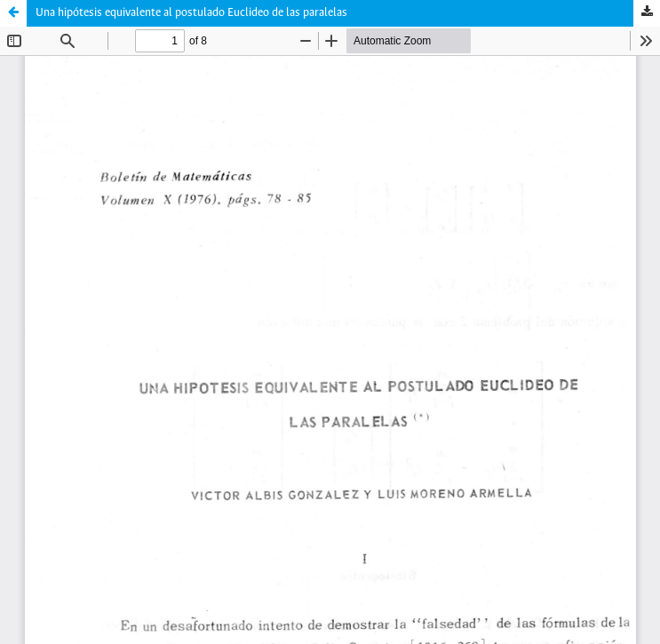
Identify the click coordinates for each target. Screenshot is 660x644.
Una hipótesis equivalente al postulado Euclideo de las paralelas (191, 13)
